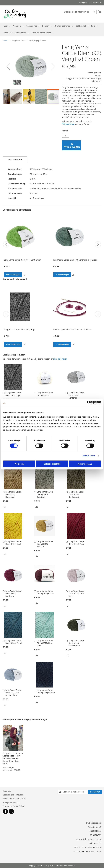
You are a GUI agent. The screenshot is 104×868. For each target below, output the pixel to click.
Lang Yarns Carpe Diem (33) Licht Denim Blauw (13, 693)
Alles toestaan (85, 464)
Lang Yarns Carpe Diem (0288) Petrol (14, 642)
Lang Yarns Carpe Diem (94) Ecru (45, 394)
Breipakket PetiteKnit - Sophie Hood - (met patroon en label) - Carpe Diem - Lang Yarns (13, 758)
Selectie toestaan (52, 464)
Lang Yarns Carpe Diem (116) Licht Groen (23, 260)
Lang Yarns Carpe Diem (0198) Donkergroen (76, 643)
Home (5, 41)
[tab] (15, 159)
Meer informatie (15, 159)
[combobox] (80, 12)
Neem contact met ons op (14, 799)
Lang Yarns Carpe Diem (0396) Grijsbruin (45, 494)
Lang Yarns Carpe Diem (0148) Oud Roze (76, 593)
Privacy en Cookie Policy (13, 806)
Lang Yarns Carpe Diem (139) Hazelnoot (13, 494)
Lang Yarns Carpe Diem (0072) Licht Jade (45, 643)
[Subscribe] (95, 792)
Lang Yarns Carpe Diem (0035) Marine (46, 691)
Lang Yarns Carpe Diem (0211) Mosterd (45, 544)
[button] (8, 67)
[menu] (52, 29)
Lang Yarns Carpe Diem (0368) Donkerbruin (76, 494)
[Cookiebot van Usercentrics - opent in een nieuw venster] (89, 403)
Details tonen (89, 456)
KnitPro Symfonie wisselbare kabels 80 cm (72, 330)
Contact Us (96, 3)
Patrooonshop (68, 124)
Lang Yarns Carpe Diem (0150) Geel (13, 543)
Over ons (7, 791)
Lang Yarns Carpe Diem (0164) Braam (46, 592)
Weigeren (19, 464)
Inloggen (83, 3)
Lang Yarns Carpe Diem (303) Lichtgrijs (76, 395)
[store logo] (15, 14)
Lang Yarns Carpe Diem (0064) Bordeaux (13, 593)
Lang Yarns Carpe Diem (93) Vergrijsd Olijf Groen (75, 260)
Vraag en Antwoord (11, 802)
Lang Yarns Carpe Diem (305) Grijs (19, 330)
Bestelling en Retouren (13, 795)
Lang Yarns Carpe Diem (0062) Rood (76, 543)
